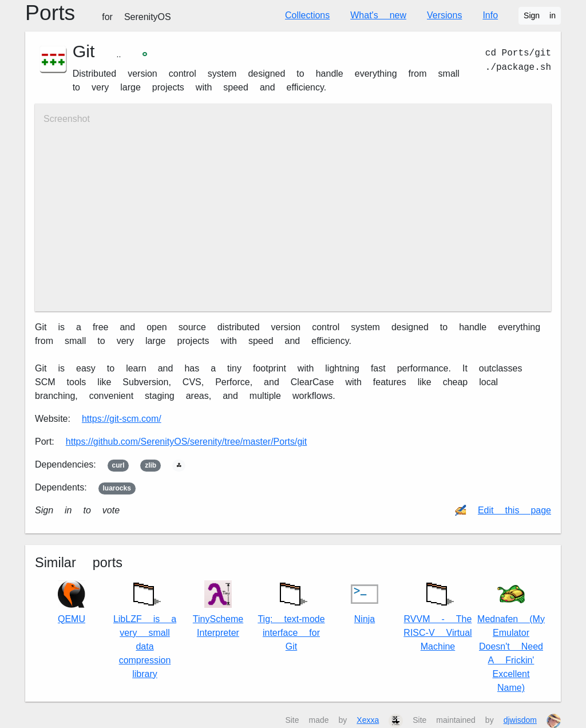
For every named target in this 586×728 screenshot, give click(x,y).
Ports (98, 13)
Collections (307, 15)
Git (84, 51)
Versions (444, 15)
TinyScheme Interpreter (218, 609)
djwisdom (520, 720)
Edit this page (514, 510)
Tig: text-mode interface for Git (291, 614)
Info (490, 15)
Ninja (365, 602)
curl (118, 465)
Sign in (540, 15)
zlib (151, 465)
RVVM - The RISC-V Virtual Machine (437, 614)
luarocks (117, 488)
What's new (378, 15)
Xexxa (368, 720)
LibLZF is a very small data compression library (145, 628)
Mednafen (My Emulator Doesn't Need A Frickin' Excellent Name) (511, 637)
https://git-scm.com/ (122, 419)
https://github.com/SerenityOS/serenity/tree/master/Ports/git (187, 442)
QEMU (72, 602)
